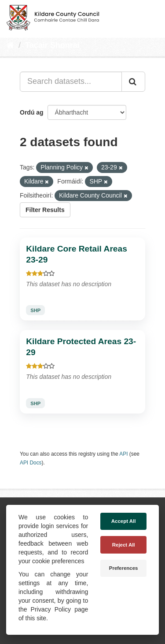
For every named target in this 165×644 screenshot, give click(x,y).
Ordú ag (32, 112)
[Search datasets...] (71, 82)
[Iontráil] (133, 82)
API (123, 454)
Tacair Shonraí (52, 45)
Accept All (124, 521)
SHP (35, 310)
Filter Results (45, 210)
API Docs (31, 463)
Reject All (124, 545)
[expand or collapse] (151, 17)
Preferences (124, 568)
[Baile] (10, 45)
